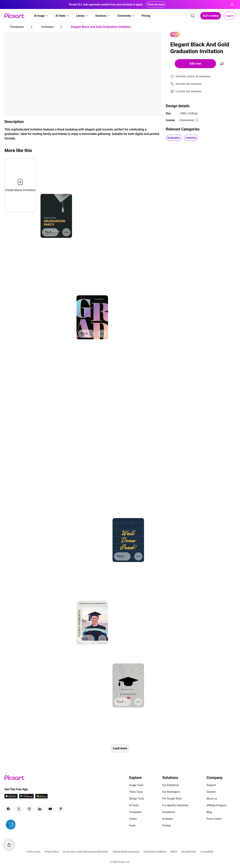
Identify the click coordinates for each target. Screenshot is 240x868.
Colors (133, 819)
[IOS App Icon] (11, 797)
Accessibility (207, 852)
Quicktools (169, 812)
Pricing (166, 826)
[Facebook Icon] (8, 809)
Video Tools (136, 792)
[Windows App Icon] (41, 797)
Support (211, 785)
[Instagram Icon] (29, 809)
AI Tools (134, 805)
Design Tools (137, 799)
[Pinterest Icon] (61, 809)
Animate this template (189, 84)
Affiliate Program (216, 805)
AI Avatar (168, 819)
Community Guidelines (155, 852)
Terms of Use (33, 852)
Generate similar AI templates (193, 76)
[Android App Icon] (26, 797)
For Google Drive (172, 799)
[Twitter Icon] (19, 809)
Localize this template (188, 91)
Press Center (214, 819)
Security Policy (189, 852)
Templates (135, 812)
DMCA (174, 852)
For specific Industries (175, 805)
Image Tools (136, 785)
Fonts (132, 826)
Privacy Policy (52, 852)
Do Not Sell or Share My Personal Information (86, 852)
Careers (211, 792)
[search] (193, 16)
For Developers (171, 792)
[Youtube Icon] (50, 809)
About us (212, 799)
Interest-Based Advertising (126, 852)
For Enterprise (171, 785)
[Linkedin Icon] (40, 809)
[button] (41, 16)
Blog (209, 812)
